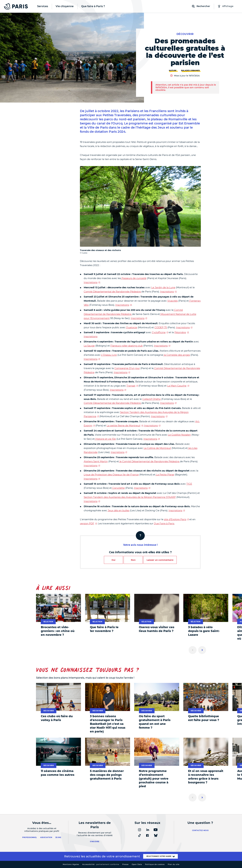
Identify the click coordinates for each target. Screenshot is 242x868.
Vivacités (172, 301)
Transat (131, 386)
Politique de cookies (155, 864)
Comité (88, 403)
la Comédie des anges (177, 355)
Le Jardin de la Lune (163, 287)
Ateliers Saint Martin (96, 461)
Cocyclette (118, 488)
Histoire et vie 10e (105, 439)
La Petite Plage (165, 475)
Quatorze (132, 327)
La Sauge (89, 346)
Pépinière (180, 332)
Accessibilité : (101, 864)
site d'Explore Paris (175, 519)
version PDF (87, 523)
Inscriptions (91, 282)
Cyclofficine (159, 332)
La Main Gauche (177, 386)
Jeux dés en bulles (119, 510)
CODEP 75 (161, 327)
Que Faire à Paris (164, 523)
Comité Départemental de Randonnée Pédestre (113, 292)
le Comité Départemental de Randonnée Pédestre (149, 461)
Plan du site (174, 864)
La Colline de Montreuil (157, 448)
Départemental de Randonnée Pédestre (117, 403)
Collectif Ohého (152, 399)
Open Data (137, 864)
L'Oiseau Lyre (109, 355)
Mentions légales (71, 864)
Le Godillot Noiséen (179, 435)
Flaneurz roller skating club (127, 346)
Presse (125, 864)
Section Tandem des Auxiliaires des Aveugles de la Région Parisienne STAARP (130, 497)
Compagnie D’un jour (127, 368)
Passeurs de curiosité (134, 278)
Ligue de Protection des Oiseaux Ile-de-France (111, 475)
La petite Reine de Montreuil (123, 426)
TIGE (189, 484)
